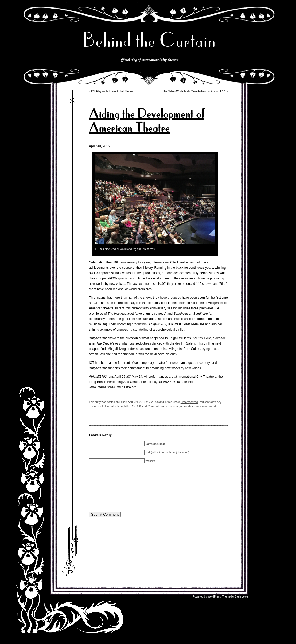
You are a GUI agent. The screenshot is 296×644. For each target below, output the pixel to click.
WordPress (214, 605)
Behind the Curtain (149, 40)
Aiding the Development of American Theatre (147, 121)
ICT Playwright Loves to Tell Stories (112, 91)
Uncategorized (189, 402)
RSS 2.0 (136, 406)
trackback (189, 406)
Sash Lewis (242, 605)
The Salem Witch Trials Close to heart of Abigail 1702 (194, 91)
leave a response (169, 406)
